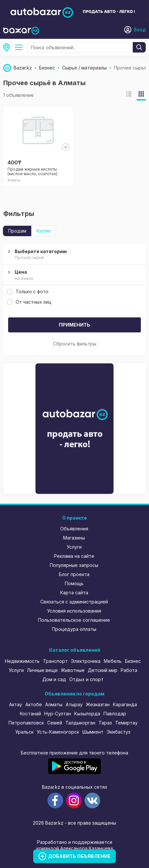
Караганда (125, 704)
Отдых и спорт (86, 679)
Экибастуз (119, 732)
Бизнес (133, 661)
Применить (74, 325)
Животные (73, 670)
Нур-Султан (58, 714)
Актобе (34, 704)
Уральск (24, 732)
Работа (129, 670)
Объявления (74, 529)
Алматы (8, 47)
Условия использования (74, 611)
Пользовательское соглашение (74, 620)
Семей (55, 723)
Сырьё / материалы (20, 47)
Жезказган (98, 704)
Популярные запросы (74, 565)
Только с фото (28, 291)
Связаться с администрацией (74, 602)
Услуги (74, 547)
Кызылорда (87, 714)
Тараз (105, 723)
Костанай (30, 714)
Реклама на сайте (74, 556)
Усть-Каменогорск (58, 732)
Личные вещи (42, 670)
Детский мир (103, 670)
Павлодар (115, 714)
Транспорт (55, 661)
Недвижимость (22, 661)
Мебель (113, 661)
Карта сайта (74, 593)
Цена (74, 275)
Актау (16, 704)
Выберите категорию (74, 255)
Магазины (74, 538)
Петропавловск (26, 723)
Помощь (74, 583)
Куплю (44, 231)
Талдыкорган (80, 723)
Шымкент (93, 732)
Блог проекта (74, 574)
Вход (140, 30)
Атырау (74, 704)
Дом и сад (54, 679)
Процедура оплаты (74, 629)
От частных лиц (29, 302)
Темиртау (126, 723)
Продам (17, 231)
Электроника (86, 661)
